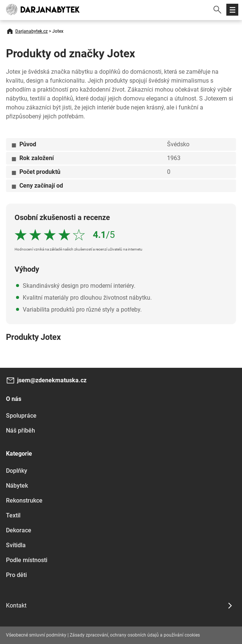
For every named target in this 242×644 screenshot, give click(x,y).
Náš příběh (21, 431)
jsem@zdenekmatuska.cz (52, 380)
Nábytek (17, 486)
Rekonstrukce (24, 500)
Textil (13, 515)
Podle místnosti (27, 560)
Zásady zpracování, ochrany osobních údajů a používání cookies (135, 635)
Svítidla (16, 545)
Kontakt (16, 605)
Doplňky (17, 471)
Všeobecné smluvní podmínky (36, 635)
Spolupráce (21, 416)
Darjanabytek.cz (32, 31)
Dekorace (19, 530)
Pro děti (16, 575)
